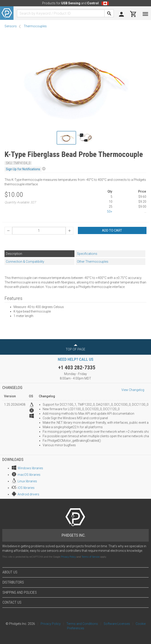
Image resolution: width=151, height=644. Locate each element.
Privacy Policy (68, 557)
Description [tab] (14, 254)
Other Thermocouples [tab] (93, 262)
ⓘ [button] (44, 169)
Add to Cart (112, 230)
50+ (110, 212)
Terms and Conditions (82, 624)
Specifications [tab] (87, 254)
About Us (10, 572)
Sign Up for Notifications (23, 169)
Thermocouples (35, 26)
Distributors (13, 582)
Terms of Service (91, 557)
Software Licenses (117, 624)
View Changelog (133, 390)
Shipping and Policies (20, 592)
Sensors (11, 26)
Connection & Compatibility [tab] (25, 262)
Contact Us (12, 602)
